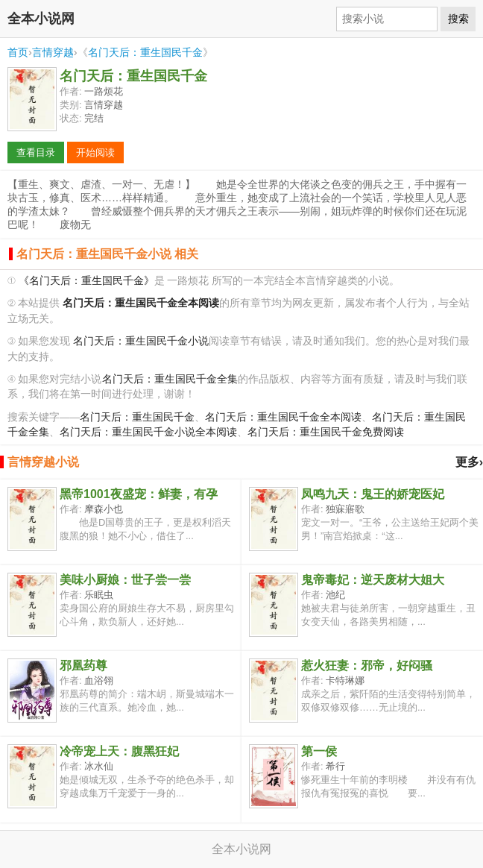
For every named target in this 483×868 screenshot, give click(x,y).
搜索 (458, 19)
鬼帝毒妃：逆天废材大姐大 (373, 580)
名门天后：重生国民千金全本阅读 (283, 417)
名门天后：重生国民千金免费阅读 (326, 432)
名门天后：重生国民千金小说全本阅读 (148, 432)
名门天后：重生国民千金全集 (170, 379)
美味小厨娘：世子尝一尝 (125, 580)
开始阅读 (95, 152)
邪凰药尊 (83, 666)
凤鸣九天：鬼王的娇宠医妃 (373, 494)
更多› (469, 462)
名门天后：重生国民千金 (145, 52)
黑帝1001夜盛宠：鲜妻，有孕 (139, 494)
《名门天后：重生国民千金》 (86, 281)
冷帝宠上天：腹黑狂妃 (119, 751)
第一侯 (319, 751)
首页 (18, 52)
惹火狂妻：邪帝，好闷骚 (367, 666)
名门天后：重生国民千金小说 (141, 341)
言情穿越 (53, 52)
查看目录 (36, 152)
